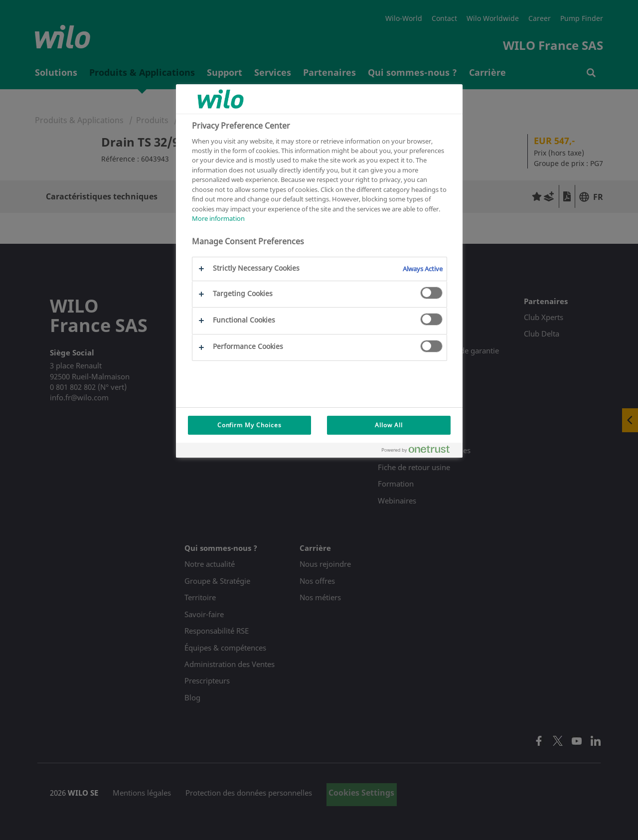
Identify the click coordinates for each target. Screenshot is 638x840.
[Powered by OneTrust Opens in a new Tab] (420, 451)
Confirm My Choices (249, 425)
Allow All (389, 425)
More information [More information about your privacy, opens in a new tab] (218, 218)
